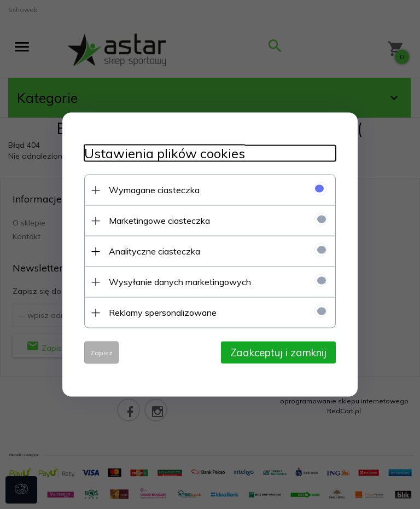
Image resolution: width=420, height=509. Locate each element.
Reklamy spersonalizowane (163, 313)
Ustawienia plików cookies (165, 154)
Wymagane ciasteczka (154, 190)
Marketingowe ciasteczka (159, 221)
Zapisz (101, 353)
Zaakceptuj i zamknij (278, 352)
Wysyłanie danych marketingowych (180, 282)
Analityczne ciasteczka (154, 251)
